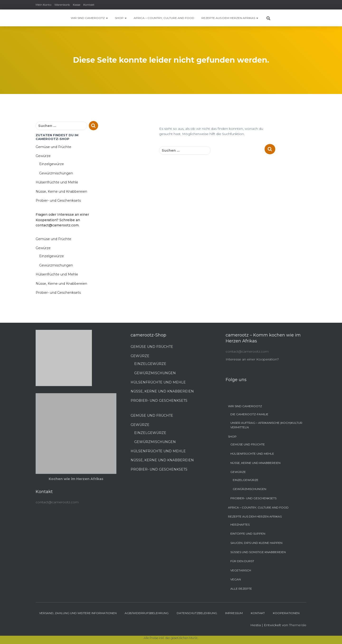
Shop (121, 18)
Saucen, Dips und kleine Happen (256, 543)
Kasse (77, 5)
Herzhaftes (240, 525)
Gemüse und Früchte (53, 147)
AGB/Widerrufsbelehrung (147, 613)
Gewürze (43, 156)
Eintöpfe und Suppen (248, 534)
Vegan (236, 579)
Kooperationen (286, 613)
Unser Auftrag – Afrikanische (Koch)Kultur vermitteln (266, 425)
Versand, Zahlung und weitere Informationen (78, 613)
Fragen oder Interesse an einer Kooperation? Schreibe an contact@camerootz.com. (62, 220)
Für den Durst (242, 561)
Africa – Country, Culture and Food (164, 18)
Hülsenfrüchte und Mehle (57, 182)
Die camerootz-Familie (249, 414)
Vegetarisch (241, 570)
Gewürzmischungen (56, 173)
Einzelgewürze (52, 164)
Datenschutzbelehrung (197, 613)
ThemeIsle (298, 625)
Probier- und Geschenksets (58, 201)
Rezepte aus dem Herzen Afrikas (230, 18)
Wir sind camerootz (89, 18)
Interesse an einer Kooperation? (252, 359)
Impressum (234, 613)
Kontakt (89, 5)
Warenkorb (62, 5)
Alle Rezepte (241, 589)
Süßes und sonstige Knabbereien (258, 552)
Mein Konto (43, 5)
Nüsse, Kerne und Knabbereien (61, 191)
